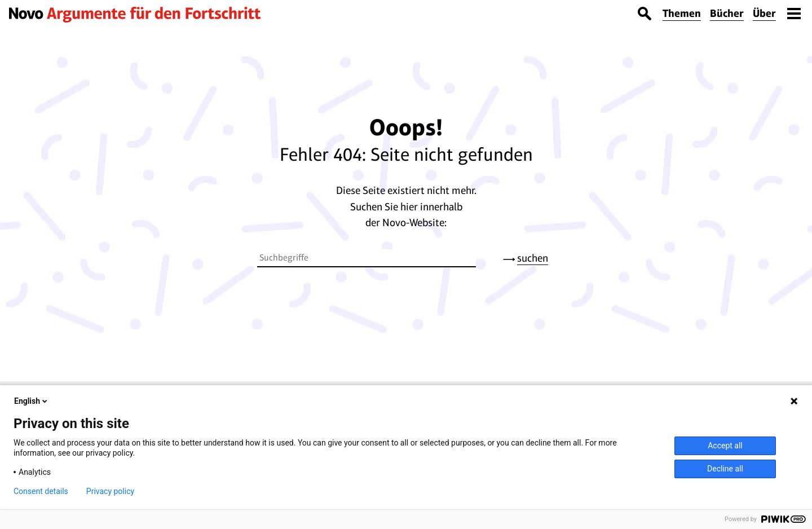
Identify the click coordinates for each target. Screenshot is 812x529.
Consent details (41, 491)
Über (764, 13)
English (32, 401)
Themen (682, 13)
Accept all (725, 446)
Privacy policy (110, 491)
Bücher (727, 13)
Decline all (725, 469)
